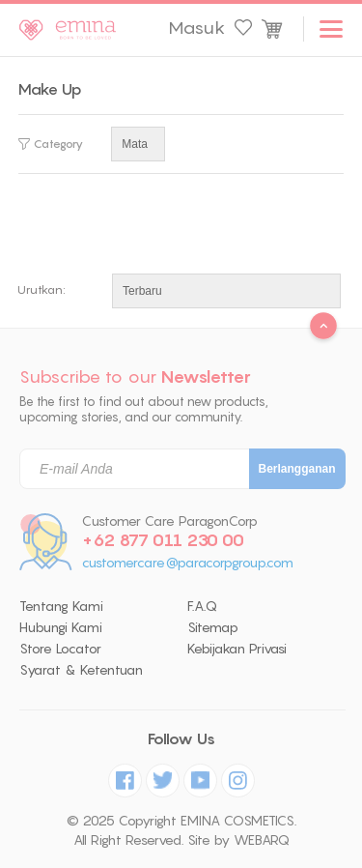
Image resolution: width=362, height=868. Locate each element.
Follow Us (181, 739)
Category (51, 144)
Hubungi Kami (61, 627)
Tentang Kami (61, 606)
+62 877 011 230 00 (163, 540)
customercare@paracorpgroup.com (188, 563)
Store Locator (60, 649)
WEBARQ (262, 840)
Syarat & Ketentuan (81, 670)
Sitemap (213, 627)
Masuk (196, 28)
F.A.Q (202, 606)
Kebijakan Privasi (237, 649)
